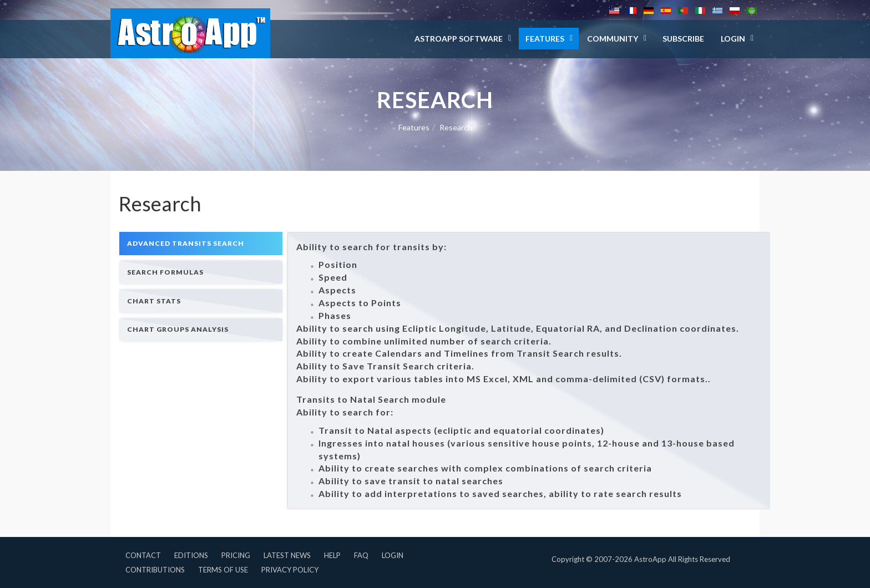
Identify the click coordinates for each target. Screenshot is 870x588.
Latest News (287, 555)
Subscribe (683, 39)
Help (332, 555)
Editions (191, 555)
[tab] (201, 243)
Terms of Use (223, 570)
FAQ (361, 555)
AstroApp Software (459, 39)
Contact (143, 555)
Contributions (155, 570)
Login (393, 555)
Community (613, 39)
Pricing (236, 555)
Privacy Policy (290, 570)
